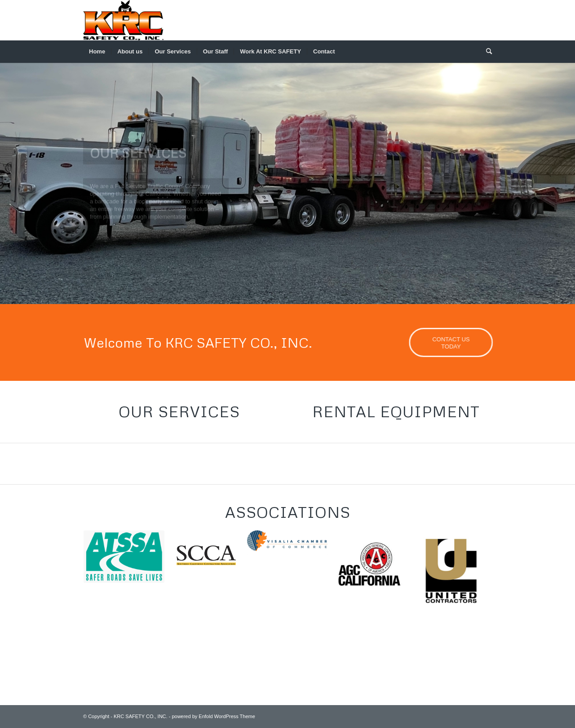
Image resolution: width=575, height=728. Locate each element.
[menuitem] (97, 52)
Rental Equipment (396, 411)
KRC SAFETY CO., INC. (141, 716)
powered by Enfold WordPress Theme (213, 716)
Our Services (179, 411)
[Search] (486, 52)
